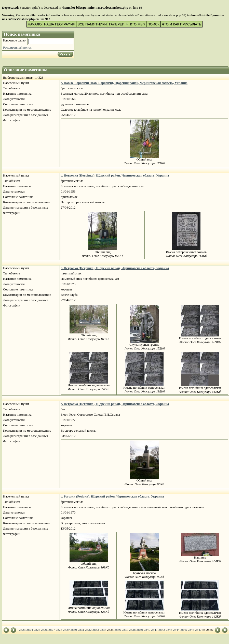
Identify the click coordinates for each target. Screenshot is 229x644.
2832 (88, 630)
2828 (59, 630)
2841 (154, 630)
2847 (198, 630)
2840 (147, 630)
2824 (30, 630)
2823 (22, 630)
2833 (96, 630)
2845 (184, 630)
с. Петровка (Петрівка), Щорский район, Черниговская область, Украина (115, 175)
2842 (162, 630)
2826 (44, 630)
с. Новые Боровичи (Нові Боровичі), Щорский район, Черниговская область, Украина (124, 83)
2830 (74, 630)
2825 (37, 630)
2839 (140, 630)
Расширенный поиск (17, 48)
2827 (52, 630)
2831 (81, 630)
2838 (132, 630)
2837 (125, 630)
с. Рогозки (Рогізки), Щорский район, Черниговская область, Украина (112, 496)
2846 (191, 630)
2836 (118, 630)
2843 (169, 630)
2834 (103, 630)
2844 (177, 630)
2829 (66, 630)
